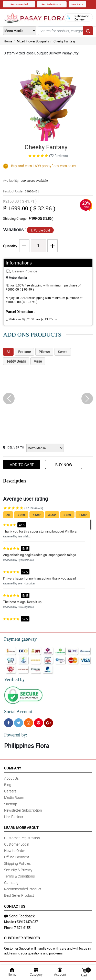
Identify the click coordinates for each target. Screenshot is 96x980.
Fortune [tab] (24, 352)
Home (8, 41)
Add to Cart (22, 465)
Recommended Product (23, 889)
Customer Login (17, 844)
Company (13, 768)
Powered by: (16, 735)
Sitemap (11, 804)
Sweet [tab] (63, 352)
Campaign (12, 883)
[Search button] (88, 31)
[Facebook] (9, 723)
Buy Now (64, 465)
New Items (77, 4)
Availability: (25, 180)
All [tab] (8, 352)
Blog (8, 785)
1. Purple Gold (40, 230)
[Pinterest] (39, 723)
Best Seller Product (52, 4)
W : (31, 319)
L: (13, 319)
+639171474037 (26, 922)
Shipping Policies (17, 863)
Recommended (19, 4)
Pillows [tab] (44, 352)
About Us (11, 778)
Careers (10, 791)
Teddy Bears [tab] (16, 361)
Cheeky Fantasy (65, 41)
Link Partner (14, 817)
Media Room (14, 797)
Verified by (14, 679)
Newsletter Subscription (23, 810)
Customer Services (22, 938)
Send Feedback (19, 916)
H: (49, 319)
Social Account (18, 712)
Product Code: (21, 191)
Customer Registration (22, 838)
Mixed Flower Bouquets (33, 41)
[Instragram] (29, 723)
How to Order (15, 851)
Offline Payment (17, 857)
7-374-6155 (22, 928)
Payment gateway (20, 639)
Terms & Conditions (19, 876)
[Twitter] (19, 723)
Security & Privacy (18, 870)
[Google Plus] (49, 723)
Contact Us (15, 906)
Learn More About (21, 828)
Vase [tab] (38, 361)
